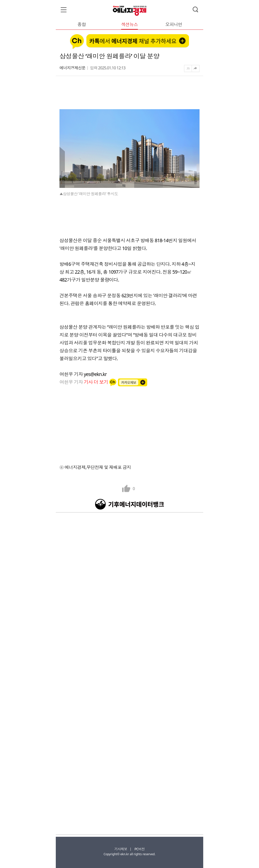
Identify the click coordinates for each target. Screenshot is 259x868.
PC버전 (139, 849)
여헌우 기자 (84, 382)
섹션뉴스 (129, 25)
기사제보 (121, 849)
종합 (82, 25)
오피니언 (174, 25)
